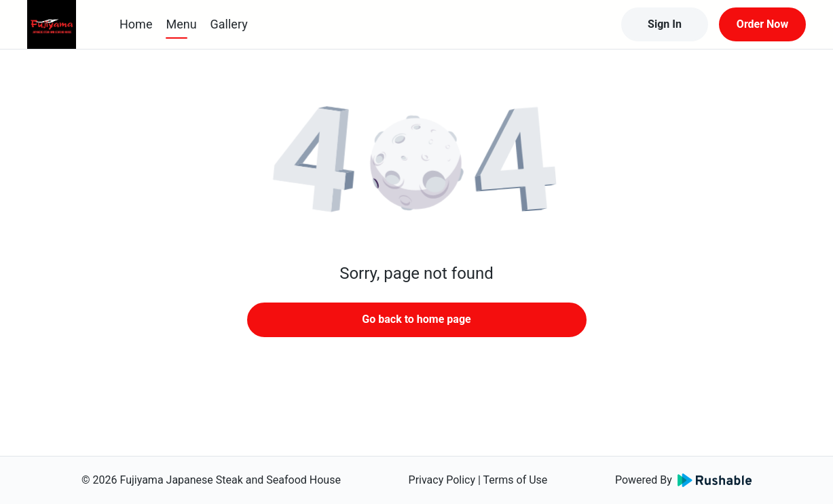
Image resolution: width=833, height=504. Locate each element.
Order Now (762, 24)
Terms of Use (516, 480)
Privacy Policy (442, 480)
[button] (417, 163)
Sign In (665, 24)
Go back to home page (416, 319)
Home (136, 24)
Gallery (229, 24)
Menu (181, 24)
